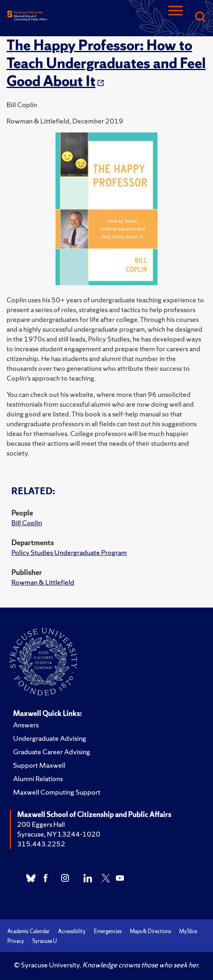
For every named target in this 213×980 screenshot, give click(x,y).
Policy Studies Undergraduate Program (69, 552)
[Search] (200, 17)
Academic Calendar (29, 931)
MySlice (188, 931)
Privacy (16, 941)
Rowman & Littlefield (43, 582)
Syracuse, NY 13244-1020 (59, 834)
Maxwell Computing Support (57, 792)
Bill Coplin (27, 523)
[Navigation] (175, 17)
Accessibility (72, 931)
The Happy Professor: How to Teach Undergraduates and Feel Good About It (106, 63)
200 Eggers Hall (41, 824)
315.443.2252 (41, 844)
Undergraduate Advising (50, 738)
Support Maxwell (39, 765)
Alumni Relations (38, 778)
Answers (26, 725)
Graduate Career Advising (52, 752)
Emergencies (108, 931)
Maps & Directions (150, 931)
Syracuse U (44, 941)
